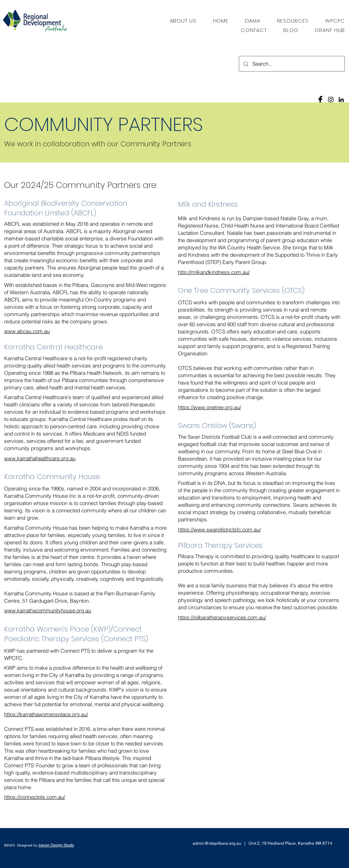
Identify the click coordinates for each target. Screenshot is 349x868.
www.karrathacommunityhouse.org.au (48, 610)
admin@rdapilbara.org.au (217, 843)
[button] (293, 21)
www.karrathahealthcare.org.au (40, 458)
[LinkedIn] (341, 100)
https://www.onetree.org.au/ (209, 407)
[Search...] (291, 64)
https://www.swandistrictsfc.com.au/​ (219, 530)
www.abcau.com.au (27, 331)
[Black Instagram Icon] (331, 100)
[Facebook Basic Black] (320, 100)
